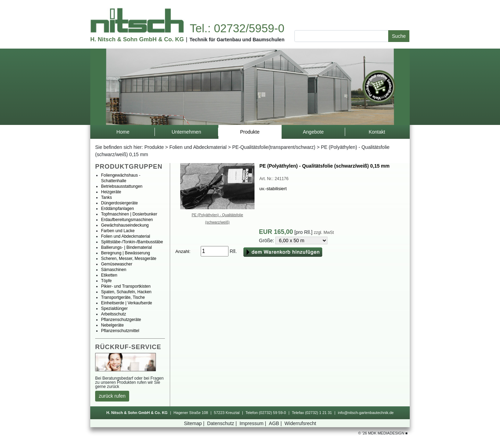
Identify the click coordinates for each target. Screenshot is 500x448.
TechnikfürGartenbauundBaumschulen (237, 40)
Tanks (106, 197)
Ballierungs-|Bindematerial (126, 247)
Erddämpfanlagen (118, 209)
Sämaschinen (114, 270)
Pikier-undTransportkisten (126, 286)
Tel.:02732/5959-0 (237, 28)
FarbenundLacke (118, 231)
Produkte (154, 147)
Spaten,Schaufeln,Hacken (126, 292)
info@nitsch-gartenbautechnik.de (366, 413)
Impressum (254, 423)
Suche (399, 36)
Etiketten (109, 275)
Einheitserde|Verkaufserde (127, 303)
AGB (276, 423)
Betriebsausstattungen (122, 186)
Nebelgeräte (112, 325)
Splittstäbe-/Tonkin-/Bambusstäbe (132, 242)
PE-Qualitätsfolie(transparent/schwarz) (274, 147)
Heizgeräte (111, 192)
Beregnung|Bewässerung (126, 253)
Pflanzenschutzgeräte (121, 320)
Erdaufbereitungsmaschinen (127, 220)
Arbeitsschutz (114, 314)
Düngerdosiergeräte (119, 203)
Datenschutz (222, 423)
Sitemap (195, 423)
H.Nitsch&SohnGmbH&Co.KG (137, 39)
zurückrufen (112, 396)
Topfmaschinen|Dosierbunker (129, 214)
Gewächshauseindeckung (125, 225)
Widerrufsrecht (300, 423)
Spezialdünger (114, 308)
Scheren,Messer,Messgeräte (129, 259)
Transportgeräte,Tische (123, 297)
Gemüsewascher (117, 264)
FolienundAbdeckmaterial (198, 147)
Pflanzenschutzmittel (120, 331)
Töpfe (106, 281)
